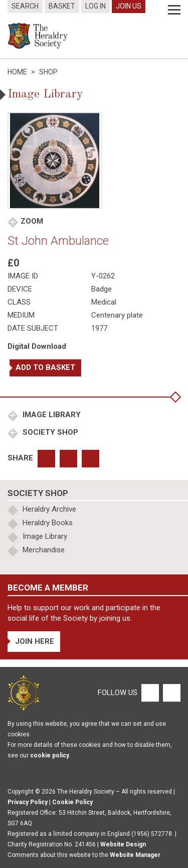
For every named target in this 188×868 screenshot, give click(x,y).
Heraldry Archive (49, 509)
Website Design (123, 844)
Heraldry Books (48, 523)
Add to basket (45, 367)
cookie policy (50, 755)
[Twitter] (170, 692)
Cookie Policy (72, 802)
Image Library (51, 415)
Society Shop (49, 432)
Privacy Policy (28, 802)
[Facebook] (150, 692)
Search (25, 6)
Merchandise (44, 550)
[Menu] (174, 10)
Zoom (32, 221)
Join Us (129, 6)
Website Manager (135, 855)
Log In (96, 6)
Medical (104, 302)
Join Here (35, 641)
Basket (62, 6)
